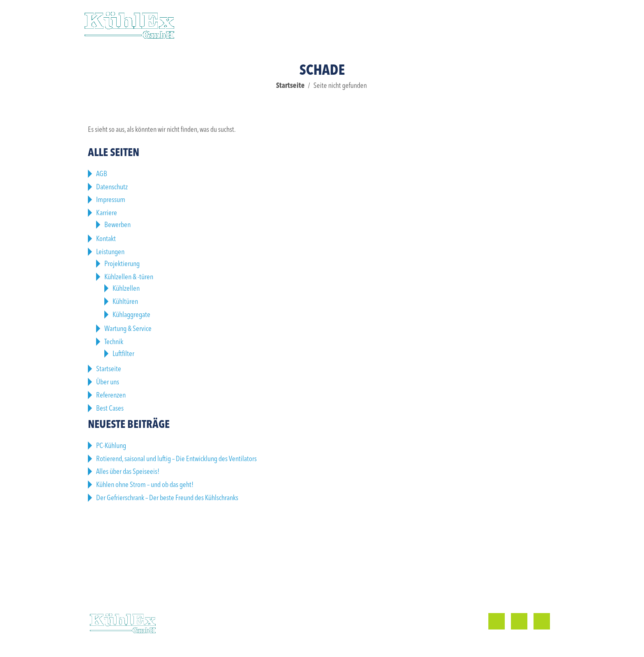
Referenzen (299, 25)
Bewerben (117, 225)
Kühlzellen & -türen (129, 277)
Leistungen (232, 25)
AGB (102, 174)
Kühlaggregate (131, 315)
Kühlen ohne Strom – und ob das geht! (145, 485)
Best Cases (110, 409)
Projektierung (122, 264)
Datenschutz (112, 187)
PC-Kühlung (111, 446)
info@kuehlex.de (402, 632)
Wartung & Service (128, 329)
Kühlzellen (126, 289)
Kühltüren (125, 302)
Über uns (363, 25)
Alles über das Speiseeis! (128, 472)
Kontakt (482, 25)
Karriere (423, 25)
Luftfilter (123, 354)
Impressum (111, 200)
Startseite (290, 86)
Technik (114, 342)
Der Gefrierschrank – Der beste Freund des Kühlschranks (167, 498)
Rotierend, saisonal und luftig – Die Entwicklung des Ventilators (176, 459)
